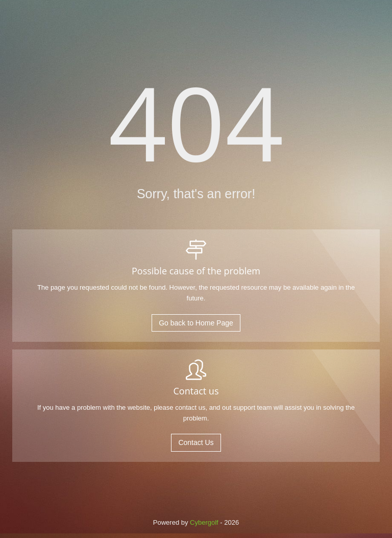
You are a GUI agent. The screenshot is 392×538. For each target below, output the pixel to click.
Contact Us (196, 442)
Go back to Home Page (196, 323)
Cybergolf (204, 522)
